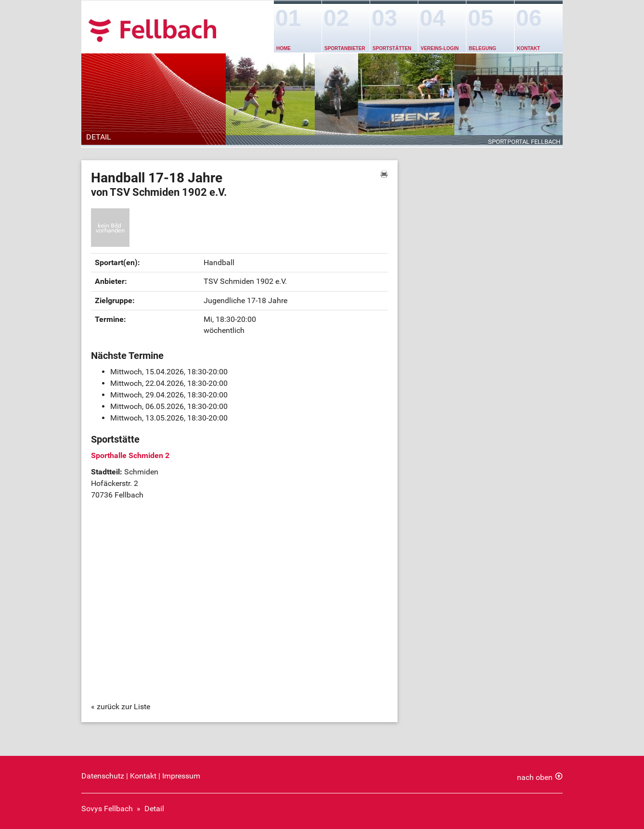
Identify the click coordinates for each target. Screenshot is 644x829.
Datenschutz (103, 776)
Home (283, 48)
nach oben (535, 777)
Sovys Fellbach (107, 809)
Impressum (181, 776)
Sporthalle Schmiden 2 (130, 455)
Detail (154, 809)
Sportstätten (392, 48)
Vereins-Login (440, 48)
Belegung (483, 48)
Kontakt (528, 48)
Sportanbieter (345, 48)
